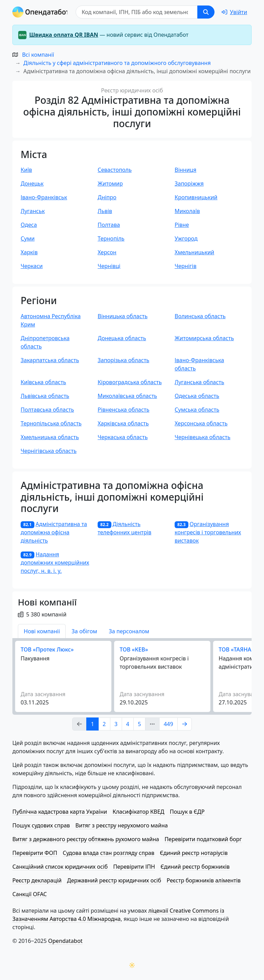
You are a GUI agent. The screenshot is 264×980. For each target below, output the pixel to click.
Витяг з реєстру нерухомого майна (122, 825)
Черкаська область (123, 437)
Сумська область (197, 410)
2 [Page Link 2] (104, 724)
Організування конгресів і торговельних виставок (208, 532)
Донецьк (32, 183)
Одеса (29, 225)
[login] (234, 12)
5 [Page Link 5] (139, 724)
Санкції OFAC (30, 894)
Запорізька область (123, 360)
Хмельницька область (50, 437)
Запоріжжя (189, 183)
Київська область (43, 382)
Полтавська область (47, 410)
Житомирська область (204, 338)
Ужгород (186, 238)
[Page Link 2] (185, 724)
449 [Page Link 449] (168, 724)
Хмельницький (194, 252)
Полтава (109, 225)
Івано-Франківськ (44, 197)
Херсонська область (201, 423)
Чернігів (185, 266)
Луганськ (33, 211)
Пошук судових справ (41, 825)
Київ (26, 170)
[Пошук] (137, 12)
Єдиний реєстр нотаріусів (194, 853)
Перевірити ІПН (134, 867)
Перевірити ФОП (35, 853)
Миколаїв (187, 211)
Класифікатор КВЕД (138, 812)
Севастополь (115, 170)
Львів (105, 211)
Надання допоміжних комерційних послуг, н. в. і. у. (55, 563)
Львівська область (45, 396)
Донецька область (122, 338)
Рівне (182, 225)
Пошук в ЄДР (187, 812)
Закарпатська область (50, 360)
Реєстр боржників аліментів (204, 880)
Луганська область (199, 382)
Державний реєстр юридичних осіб (114, 880)
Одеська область (197, 396)
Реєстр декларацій (37, 880)
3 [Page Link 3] (116, 724)
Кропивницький (196, 197)
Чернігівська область (49, 451)
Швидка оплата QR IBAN (64, 35)
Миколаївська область (127, 396)
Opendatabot (65, 941)
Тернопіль (111, 238)
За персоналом (129, 631)
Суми (28, 238)
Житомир (110, 183)
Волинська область (200, 316)
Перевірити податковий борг (203, 839)
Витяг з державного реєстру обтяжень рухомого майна (86, 839)
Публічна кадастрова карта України (60, 812)
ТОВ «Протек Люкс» (47, 649)
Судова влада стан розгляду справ (108, 853)
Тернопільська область (51, 423)
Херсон (107, 252)
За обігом (84, 631)
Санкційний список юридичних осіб (60, 867)
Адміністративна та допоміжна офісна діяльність (54, 532)
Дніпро (107, 197)
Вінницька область (123, 316)
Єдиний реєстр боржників (195, 867)
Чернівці (109, 266)
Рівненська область (124, 410)
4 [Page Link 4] (128, 724)
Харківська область (123, 423)
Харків (29, 252)
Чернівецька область (202, 437)
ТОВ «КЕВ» (134, 649)
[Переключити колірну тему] (132, 965)
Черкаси (32, 266)
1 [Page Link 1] (92, 724)
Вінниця (185, 170)
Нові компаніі (42, 631)
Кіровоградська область (130, 382)
